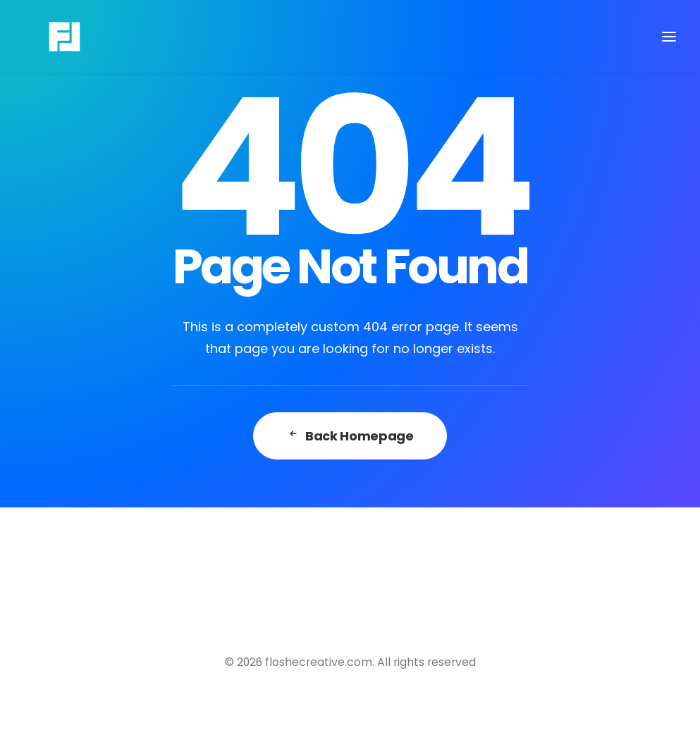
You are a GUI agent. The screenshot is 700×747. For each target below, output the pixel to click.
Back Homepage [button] (350, 436)
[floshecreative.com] (43, 37)
